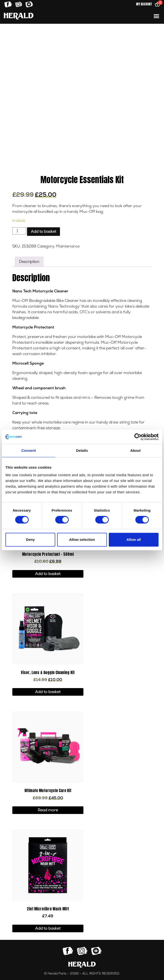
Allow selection (82, 540)
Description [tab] (29, 262)
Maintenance (68, 246)
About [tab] (135, 450)
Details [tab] (82, 450)
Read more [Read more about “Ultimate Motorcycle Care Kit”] (48, 810)
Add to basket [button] (48, 574)
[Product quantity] (19, 231)
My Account (144, 4)
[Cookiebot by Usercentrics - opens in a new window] (138, 437)
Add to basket (43, 232)
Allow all (134, 540)
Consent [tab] (29, 450)
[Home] (19, 16)
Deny (30, 540)
